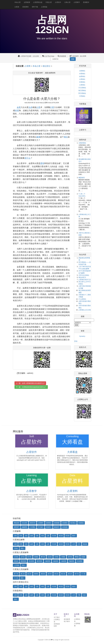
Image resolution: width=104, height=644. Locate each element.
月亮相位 (82, 96)
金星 (32, 536)
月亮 (21, 536)
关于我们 (57, 617)
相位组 (85, 544)
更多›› (74, 536)
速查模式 (49, 523)
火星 (37, 536)
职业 (76, 341)
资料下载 (35, 7)
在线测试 (65, 523)
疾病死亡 (49, 527)
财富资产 (17, 527)
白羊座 (16, 557)
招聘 (55, 626)
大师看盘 (72, 452)
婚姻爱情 (25, 527)
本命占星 (18, 2)
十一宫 (83, 574)
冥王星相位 (82, 93)
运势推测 (27, 2)
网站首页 (17, 523)
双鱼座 (16, 561)
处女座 (50, 557)
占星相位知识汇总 (85, 280)
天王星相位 (82, 88)
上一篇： (30, 383)
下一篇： (31, 387)
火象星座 (47, 561)
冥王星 (68, 536)
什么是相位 (82, 299)
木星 (42, 536)
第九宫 (70, 574)
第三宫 (29, 574)
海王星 (61, 536)
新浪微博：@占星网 (78, 56)
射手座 (70, 557)
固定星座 (23, 561)
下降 (79, 595)
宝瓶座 (83, 557)
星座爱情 (25, 7)
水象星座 (56, 561)
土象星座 (64, 561)
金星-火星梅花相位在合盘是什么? (33, 383)
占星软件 (58, 2)
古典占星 (67, 2)
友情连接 (65, 527)
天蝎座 (63, 557)
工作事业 (33, 527)
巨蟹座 (36, 557)
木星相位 (82, 82)
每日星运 (73, 523)
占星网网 (28, 619)
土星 (48, 536)
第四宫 (36, 574)
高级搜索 (63, 56)
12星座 (17, 7)
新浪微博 (67, 619)
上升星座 (17, 565)
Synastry (82, 336)
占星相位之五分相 (85, 310)
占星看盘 (44, 7)
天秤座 (56, 557)
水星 (26, 536)
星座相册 (57, 523)
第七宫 (56, 574)
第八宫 (63, 574)
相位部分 (47, 66)
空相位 (16, 548)
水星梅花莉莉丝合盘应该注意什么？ (34, 387)
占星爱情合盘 (38, 2)
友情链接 (57, 624)
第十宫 (77, 574)
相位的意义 (82, 277)
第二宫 (23, 574)
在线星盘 (81, 523)
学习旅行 (41, 527)
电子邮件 (67, 621)
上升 (74, 544)
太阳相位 (82, 71)
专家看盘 (83, 104)
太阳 (15, 536)
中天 (79, 544)
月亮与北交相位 (84, 275)
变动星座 (80, 561)
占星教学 (77, 2)
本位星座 (31, 561)
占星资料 (72, 491)
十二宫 (16, 578)
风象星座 (72, 561)
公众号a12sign (48, 56)
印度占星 (49, 2)
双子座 (29, 557)
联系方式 (33, 523)
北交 (84, 595)
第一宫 (16, 574)
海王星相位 (82, 90)
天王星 (54, 536)
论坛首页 (25, 523)
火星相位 (82, 79)
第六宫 (50, 574)
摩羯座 (77, 557)
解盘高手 (57, 527)
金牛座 (23, 557)
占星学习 (83, 130)
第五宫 (43, 574)
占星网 (27, 66)
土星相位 (82, 85)
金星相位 (82, 76)
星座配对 (86, 2)
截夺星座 (39, 561)
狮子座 (43, 557)
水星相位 (82, 74)
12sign (57, 640)
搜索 (73, 59)
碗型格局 (82, 178)
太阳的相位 (82, 143)
